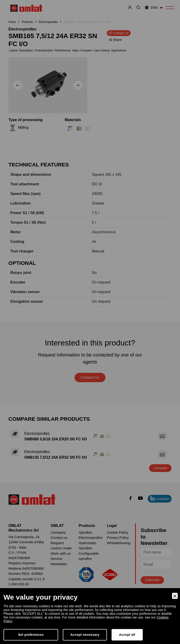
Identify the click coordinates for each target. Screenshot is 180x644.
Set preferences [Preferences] (31, 635)
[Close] (175, 596)
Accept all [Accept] (127, 635)
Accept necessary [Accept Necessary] (85, 635)
